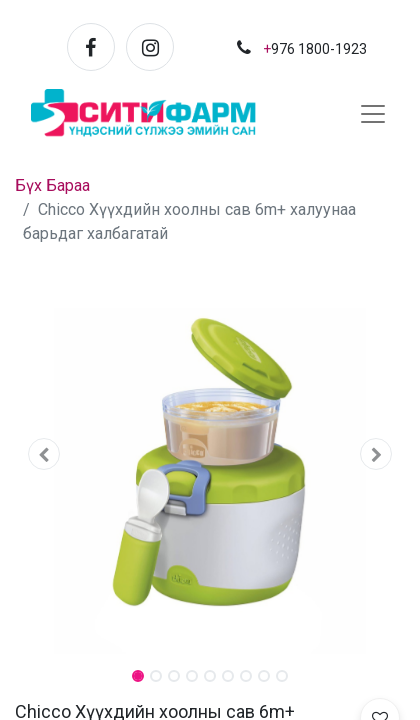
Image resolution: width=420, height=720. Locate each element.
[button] (44, 454)
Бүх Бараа (52, 185)
